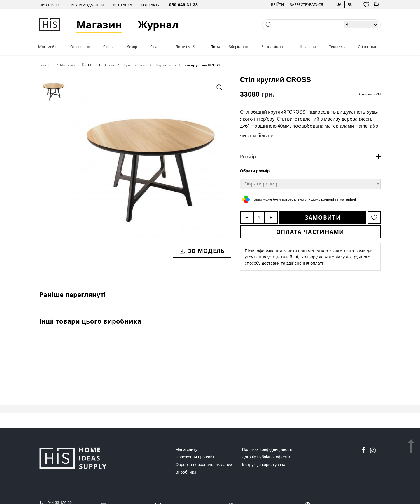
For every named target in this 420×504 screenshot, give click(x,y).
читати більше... (259, 135)
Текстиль (337, 47)
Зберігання (239, 47)
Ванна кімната (274, 47)
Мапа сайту (186, 449)
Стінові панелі (370, 47)
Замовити (323, 218)
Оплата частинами (310, 232)
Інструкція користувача (264, 465)
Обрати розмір (255, 171)
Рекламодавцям (87, 5)
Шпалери (308, 47)
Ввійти (277, 5)
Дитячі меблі (187, 47)
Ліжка (215, 47)
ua (339, 5)
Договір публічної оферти (266, 457)
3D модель (202, 251)
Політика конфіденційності (267, 449)
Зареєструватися (307, 5)
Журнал (158, 25)
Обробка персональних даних (204, 465)
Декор (132, 47)
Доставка (123, 5)
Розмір (248, 157)
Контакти (150, 5)
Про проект (51, 5)
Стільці (156, 47)
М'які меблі (48, 47)
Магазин (99, 25)
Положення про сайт (195, 457)
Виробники (185, 472)
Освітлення (80, 47)
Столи (108, 47)
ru (350, 5)
